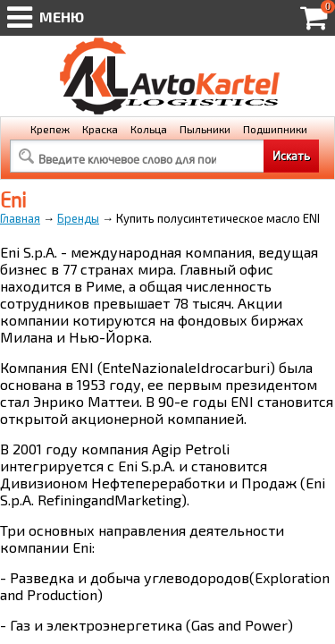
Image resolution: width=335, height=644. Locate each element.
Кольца (149, 129)
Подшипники (275, 129)
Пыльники (205, 129)
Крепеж (50, 129)
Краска (100, 129)
